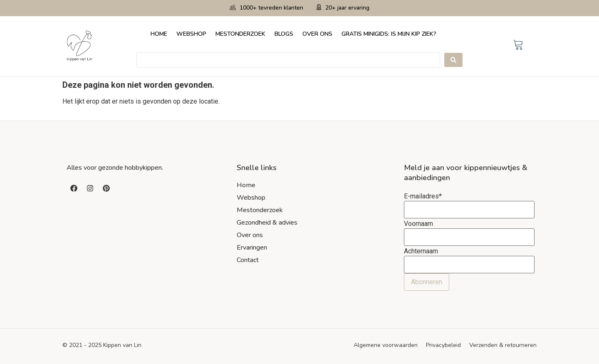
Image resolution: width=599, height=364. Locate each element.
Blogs (284, 34)
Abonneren (427, 282)
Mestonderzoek (240, 34)
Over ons (317, 34)
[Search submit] (453, 60)
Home (159, 34)
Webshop (191, 34)
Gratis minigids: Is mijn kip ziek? (389, 34)
